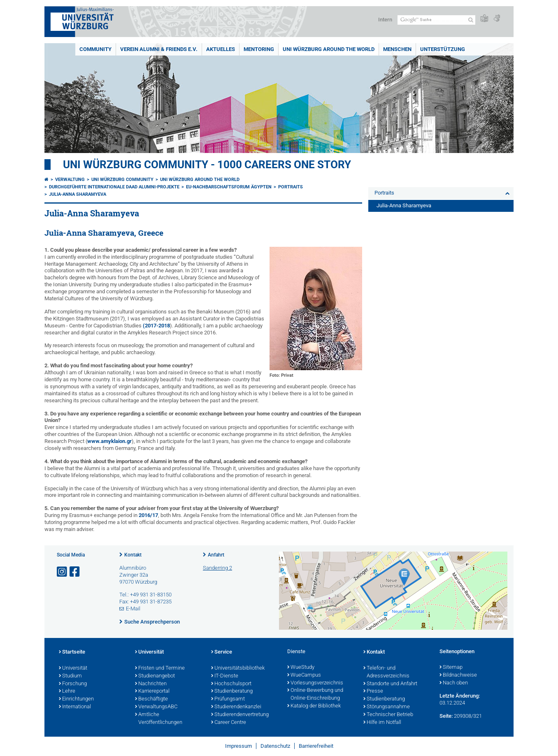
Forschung (73, 684)
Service (222, 652)
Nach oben (454, 683)
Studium (70, 676)
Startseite (72, 652)
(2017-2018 (156, 326)
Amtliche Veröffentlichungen (159, 719)
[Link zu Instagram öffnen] (63, 572)
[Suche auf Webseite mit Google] (436, 20)
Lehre (67, 691)
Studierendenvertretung (240, 715)
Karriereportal (152, 691)
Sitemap (451, 668)
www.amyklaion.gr (109, 441)
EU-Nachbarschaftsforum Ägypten (229, 187)
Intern (385, 20)
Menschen (397, 49)
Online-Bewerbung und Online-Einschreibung (315, 695)
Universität (73, 668)
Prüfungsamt (228, 699)
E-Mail (133, 609)
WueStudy (301, 668)
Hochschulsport (231, 684)
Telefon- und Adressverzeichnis (386, 672)
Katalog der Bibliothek (314, 706)
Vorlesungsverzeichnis (315, 683)
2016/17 (148, 515)
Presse (373, 691)
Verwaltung (70, 180)
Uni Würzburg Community (122, 180)
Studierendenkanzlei (236, 707)
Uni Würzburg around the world (329, 49)
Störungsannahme (387, 707)
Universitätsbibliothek (238, 668)
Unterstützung (443, 49)
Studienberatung (232, 691)
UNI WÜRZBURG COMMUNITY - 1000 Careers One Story (207, 165)
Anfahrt (216, 555)
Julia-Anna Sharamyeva (78, 194)
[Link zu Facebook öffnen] (75, 572)
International (75, 707)
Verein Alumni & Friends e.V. (159, 49)
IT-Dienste (225, 676)
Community (95, 49)
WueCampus (304, 675)
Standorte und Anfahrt (390, 684)
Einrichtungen (76, 699)
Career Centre (229, 723)
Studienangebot (155, 676)
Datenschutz (275, 746)
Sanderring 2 (217, 568)
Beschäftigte (151, 699)
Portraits (291, 187)
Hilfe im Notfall (382, 723)
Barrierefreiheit (316, 746)
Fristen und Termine (160, 668)
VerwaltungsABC (156, 707)
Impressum (238, 746)
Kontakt (133, 555)
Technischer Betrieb (388, 715)
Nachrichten (151, 684)
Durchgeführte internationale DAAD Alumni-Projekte (114, 187)
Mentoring (259, 49)
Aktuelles (221, 49)
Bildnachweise (458, 675)
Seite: (446, 716)
